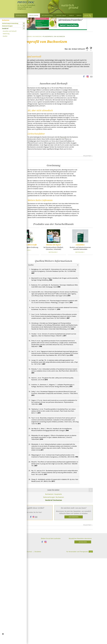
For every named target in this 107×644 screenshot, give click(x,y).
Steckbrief (5, 28)
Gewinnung (6, 34)
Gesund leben (61, 15)
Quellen (5, 36)
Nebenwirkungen (7, 26)
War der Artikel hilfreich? (75, 65)
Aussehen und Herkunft (10, 31)
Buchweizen (37, 52)
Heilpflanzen (34, 15)
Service (79, 15)
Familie (71, 15)
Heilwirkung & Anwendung (10, 23)
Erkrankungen (21, 15)
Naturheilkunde (47, 15)
